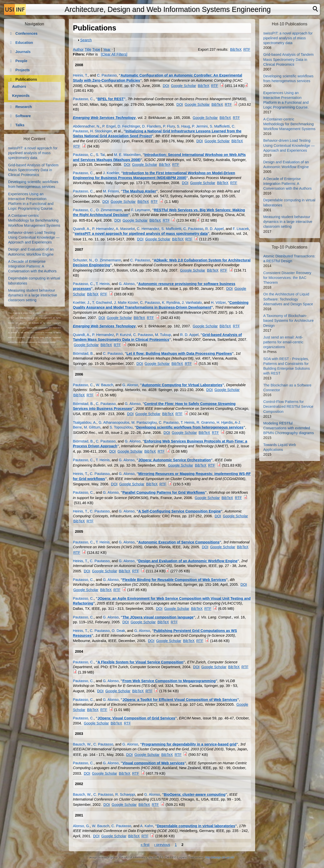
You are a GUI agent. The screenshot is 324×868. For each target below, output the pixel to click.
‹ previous (162, 845)
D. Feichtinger (129, 126)
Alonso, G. (81, 826)
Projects (23, 70)
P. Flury (169, 126)
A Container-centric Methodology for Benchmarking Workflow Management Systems (34, 220)
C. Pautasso (107, 75)
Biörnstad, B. (83, 353)
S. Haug (183, 126)
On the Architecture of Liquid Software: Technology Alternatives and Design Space (288, 299)
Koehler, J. (82, 303)
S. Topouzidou (121, 427)
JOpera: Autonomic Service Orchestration (175, 460)
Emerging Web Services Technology (104, 118)
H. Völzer (218, 303)
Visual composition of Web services (154, 763)
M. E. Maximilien (127, 155)
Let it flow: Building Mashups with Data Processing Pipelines (179, 353)
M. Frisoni (111, 191)
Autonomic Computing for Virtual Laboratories (182, 385)
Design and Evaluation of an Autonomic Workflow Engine (188, 561)
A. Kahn (147, 826)
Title (88, 49)
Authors (19, 86)
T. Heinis (103, 284)
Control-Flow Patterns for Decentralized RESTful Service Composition (288, 406)
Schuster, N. (83, 260)
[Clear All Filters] (114, 54)
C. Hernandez (148, 229)
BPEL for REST (111, 99)
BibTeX (236, 49)
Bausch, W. (82, 744)
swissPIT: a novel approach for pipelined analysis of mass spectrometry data (141, 234)
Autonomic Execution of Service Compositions (179, 542)
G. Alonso (127, 284)
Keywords (21, 96)
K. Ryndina (171, 303)
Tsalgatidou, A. (85, 422)
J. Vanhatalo (192, 303)
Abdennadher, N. (87, 126)
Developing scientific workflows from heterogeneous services (190, 427)
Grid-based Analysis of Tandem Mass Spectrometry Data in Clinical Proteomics (33, 170)
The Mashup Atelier (139, 191)
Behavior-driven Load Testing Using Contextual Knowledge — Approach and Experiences (34, 237)
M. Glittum (92, 427)
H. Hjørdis (225, 422)
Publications (26, 79)
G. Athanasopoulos (114, 422)
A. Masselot (125, 229)
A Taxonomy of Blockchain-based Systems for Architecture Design (288, 321)
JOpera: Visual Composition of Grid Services (136, 718)
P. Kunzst (124, 335)
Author (78, 49)
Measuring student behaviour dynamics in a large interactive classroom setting (33, 295)
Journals (23, 52)
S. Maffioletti (220, 126)
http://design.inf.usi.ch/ (220, 857)
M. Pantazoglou (144, 422)
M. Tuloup (163, 335)
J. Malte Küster (126, 303)
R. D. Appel (215, 229)
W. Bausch (104, 385)
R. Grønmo (206, 422)
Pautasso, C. (83, 99)
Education (24, 43)
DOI (166, 86)
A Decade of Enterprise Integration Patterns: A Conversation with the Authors (32, 266)
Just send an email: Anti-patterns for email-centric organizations (283, 342)
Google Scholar (183, 86)
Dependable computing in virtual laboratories (196, 826)
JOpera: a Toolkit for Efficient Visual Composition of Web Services (180, 700)
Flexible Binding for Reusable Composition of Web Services (174, 580)
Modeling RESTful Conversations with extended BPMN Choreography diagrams (289, 428)
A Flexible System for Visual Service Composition (140, 662)
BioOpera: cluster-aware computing (195, 794)
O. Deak (118, 631)
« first (145, 845)
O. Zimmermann (109, 210)
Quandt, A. (82, 229)
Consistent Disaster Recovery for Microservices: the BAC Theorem (287, 278)
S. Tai (100, 155)
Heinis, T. (80, 75)
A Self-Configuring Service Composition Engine (180, 511)
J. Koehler (111, 173)
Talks (20, 125)
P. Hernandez (103, 229)
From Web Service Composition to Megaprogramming (169, 681)
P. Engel (109, 126)
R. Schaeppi (125, 794)
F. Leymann (140, 210)
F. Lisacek (241, 229)
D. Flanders (151, 126)
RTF (247, 49)
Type (96, 49)
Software (23, 116)
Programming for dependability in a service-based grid (189, 744)
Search (86, 40)
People (21, 61)
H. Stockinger (101, 131)
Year (107, 49)
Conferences (26, 33)
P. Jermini (200, 126)
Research (24, 107)
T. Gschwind (102, 303)
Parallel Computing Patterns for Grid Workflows (164, 492)
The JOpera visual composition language (158, 617)
